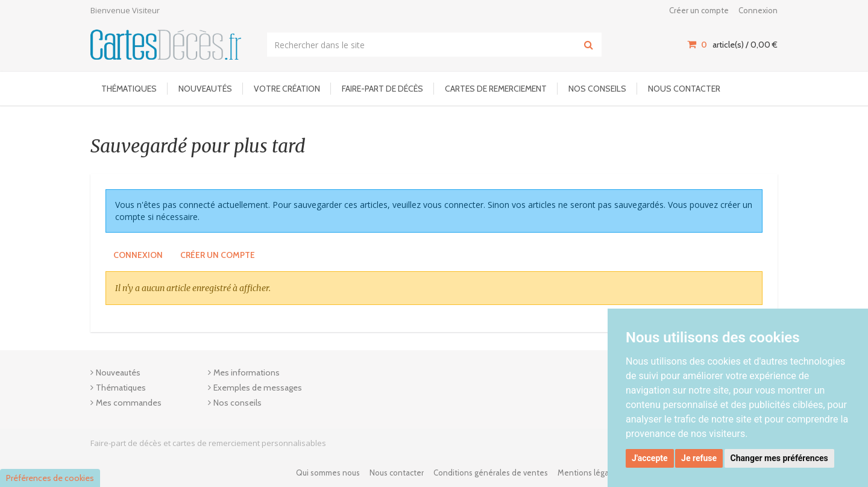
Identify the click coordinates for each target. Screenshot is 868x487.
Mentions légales (588, 473)
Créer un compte (699, 10)
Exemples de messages (258, 388)
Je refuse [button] (699, 458)
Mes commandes (129, 403)
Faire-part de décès (382, 89)
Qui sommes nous (328, 473)
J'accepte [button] (650, 458)
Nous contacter (684, 89)
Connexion (758, 10)
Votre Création (287, 89)
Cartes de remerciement (496, 89)
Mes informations (247, 372)
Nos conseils (597, 89)
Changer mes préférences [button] (779, 458)
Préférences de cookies (50, 478)
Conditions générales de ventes (491, 473)
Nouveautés (205, 89)
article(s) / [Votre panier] (732, 45)
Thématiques (129, 89)
